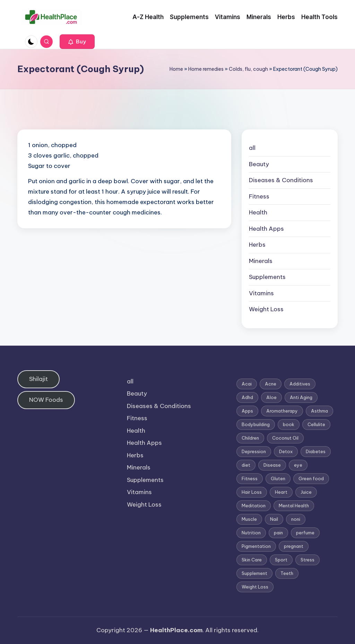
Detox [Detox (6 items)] (286, 451)
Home (176, 69)
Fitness (259, 196)
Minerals (261, 261)
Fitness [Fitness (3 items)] (250, 478)
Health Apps (266, 229)
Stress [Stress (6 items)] (308, 560)
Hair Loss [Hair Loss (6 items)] (252, 492)
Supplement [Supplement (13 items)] (254, 573)
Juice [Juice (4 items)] (306, 492)
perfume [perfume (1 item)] (305, 533)
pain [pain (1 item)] (278, 533)
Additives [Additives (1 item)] (300, 384)
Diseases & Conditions (281, 180)
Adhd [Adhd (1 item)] (247, 397)
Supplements (267, 277)
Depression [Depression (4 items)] (254, 451)
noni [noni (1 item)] (296, 519)
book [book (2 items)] (289, 424)
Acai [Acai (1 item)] (247, 384)
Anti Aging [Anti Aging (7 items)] (301, 397)
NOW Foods (46, 400)
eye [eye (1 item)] (298, 465)
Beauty (259, 164)
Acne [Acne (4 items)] (271, 384)
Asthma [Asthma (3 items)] (319, 411)
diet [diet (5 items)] (246, 465)
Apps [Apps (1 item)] (247, 411)
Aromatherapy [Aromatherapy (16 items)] (282, 411)
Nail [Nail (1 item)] (274, 519)
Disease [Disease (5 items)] (272, 465)
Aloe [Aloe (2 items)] (271, 397)
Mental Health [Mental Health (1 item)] (294, 506)
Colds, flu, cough (248, 69)
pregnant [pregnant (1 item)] (294, 546)
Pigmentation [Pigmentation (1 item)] (256, 546)
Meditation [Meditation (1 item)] (254, 506)
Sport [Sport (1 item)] (281, 560)
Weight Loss (266, 309)
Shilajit (38, 379)
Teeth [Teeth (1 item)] (287, 573)
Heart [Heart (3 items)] (281, 492)
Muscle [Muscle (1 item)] (249, 519)
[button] (77, 42)
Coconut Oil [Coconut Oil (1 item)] (285, 438)
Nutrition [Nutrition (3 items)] (251, 533)
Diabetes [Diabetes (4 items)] (316, 451)
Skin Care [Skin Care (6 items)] (252, 560)
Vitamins (261, 293)
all (252, 148)
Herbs (257, 245)
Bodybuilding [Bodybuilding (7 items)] (256, 424)
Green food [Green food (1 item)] (311, 478)
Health (258, 212)
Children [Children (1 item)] (250, 438)
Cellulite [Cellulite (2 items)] (316, 424)
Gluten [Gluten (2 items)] (278, 478)
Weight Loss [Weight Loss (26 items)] (255, 587)
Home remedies (206, 69)
